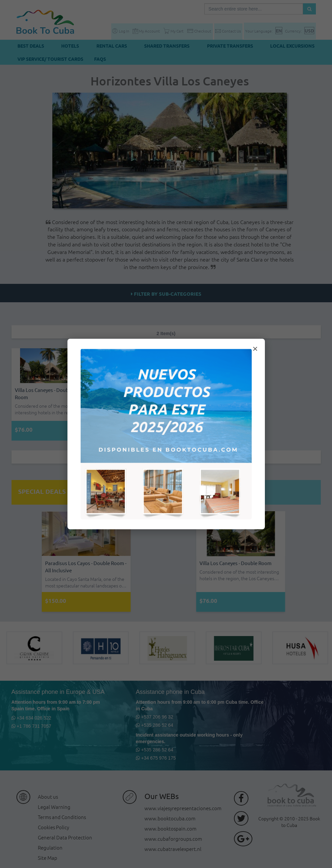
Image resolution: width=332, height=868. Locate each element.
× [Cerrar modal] (255, 349)
